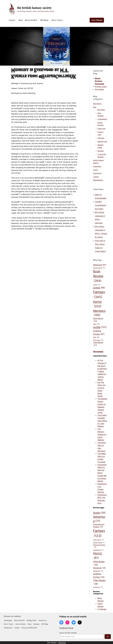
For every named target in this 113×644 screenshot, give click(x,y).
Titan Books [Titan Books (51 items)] (98, 344)
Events (12, 20)
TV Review (102, 609)
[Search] (108, 637)
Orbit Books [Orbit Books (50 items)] (98, 320)
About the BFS (31, 20)
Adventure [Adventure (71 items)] (99, 519)
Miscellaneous (98, 180)
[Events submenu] (16, 20)
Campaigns (97, 166)
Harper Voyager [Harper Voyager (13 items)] (99, 543)
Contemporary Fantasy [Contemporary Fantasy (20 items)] (99, 526)
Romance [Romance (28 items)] (99, 568)
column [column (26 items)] (97, 285)
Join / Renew (97, 20)
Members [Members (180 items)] (99, 313)
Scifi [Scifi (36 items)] (96, 337)
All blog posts (101, 87)
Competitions (102, 119)
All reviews (99, 89)
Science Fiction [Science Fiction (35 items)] (99, 576)
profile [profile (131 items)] (100, 327)
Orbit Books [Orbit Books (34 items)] (99, 563)
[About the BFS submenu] (38, 20)
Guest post (101, 129)
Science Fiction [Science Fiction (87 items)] (99, 333)
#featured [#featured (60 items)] (100, 265)
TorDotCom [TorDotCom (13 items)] (98, 587)
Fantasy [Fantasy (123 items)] (99, 533)
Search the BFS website (68, 633)
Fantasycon (97, 173)
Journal (96, 177)
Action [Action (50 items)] (99, 513)
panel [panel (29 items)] (96, 324)
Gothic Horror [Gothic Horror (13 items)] (98, 540)
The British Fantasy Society (34, 8)
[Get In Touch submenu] (63, 20)
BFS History (97, 104)
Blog (95, 107)
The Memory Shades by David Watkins (102, 434)
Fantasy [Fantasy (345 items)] (99, 295)
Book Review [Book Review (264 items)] (98, 276)
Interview (101, 138)
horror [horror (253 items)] (97, 304)
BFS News (101, 110)
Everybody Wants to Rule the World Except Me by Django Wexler (102, 473)
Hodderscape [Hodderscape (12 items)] (98, 550)
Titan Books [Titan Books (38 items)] (99, 582)
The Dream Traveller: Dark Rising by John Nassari (102, 421)
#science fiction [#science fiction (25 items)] (99, 268)
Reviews (101, 151)
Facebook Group (66, 628)
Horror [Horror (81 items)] (98, 556)
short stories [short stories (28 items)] (98, 340)
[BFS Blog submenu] (49, 20)
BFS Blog (44, 20)
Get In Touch (57, 20)
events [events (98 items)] (99, 288)
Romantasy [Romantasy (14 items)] (98, 571)
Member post (102, 142)
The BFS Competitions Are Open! (101, 205)
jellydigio (62, 643)
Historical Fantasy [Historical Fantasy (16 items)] (99, 546)
